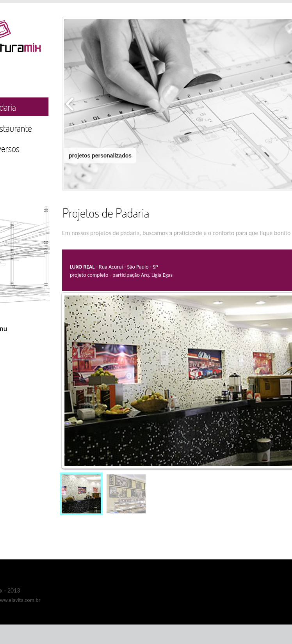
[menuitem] (81, 494)
